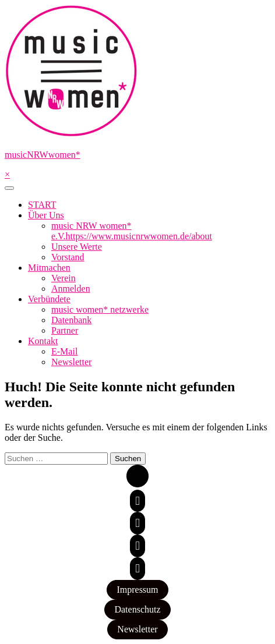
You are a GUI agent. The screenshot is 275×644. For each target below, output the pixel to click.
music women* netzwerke (100, 309)
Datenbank (71, 320)
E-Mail (64, 351)
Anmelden (71, 289)
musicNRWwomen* (43, 155)
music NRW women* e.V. (132, 231)
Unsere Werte (77, 247)
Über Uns (46, 215)
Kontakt (43, 341)
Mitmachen (49, 268)
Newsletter (71, 362)
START (42, 205)
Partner (65, 330)
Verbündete (49, 299)
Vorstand (68, 257)
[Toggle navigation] (9, 188)
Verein (64, 278)
